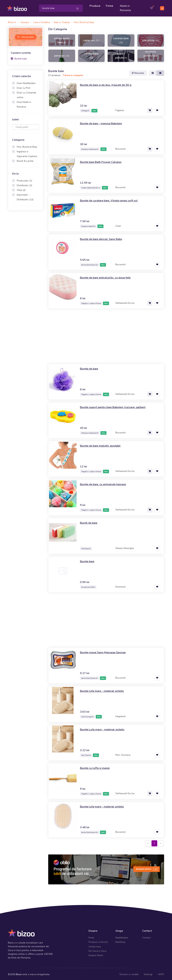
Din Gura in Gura (97, 950)
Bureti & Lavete (25, 160)
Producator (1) (24, 180)
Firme (110, 5)
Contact (146, 936)
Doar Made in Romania (24, 103)
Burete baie (19, 57)
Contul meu (95, 945)
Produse (95, 5)
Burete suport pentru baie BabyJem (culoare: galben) (116, 406)
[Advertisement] (26, 265)
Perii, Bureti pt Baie (27, 146)
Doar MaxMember (26, 82)
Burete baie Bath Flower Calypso (103, 161)
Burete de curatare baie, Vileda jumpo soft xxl (111, 199)
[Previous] (148, 842)
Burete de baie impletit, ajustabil (102, 445)
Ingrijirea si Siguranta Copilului (27, 153)
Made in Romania (126, 8)
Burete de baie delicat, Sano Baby (103, 238)
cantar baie (91, 54)
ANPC (161, 973)
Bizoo (19, 973)
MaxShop (120, 941)
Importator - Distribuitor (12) (25, 196)
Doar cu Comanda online (26, 94)
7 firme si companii (73, 74)
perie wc (62, 55)
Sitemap (148, 973)
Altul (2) (21, 189)
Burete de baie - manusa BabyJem (103, 122)
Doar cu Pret (24, 87)
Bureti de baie (89, 522)
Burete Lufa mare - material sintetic (104, 728)
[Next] (161, 842)
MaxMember (122, 936)
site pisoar (151, 39)
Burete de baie (90, 368)
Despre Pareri (96, 954)
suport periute (121, 55)
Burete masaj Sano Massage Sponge (105, 651)
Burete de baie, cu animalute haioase (105, 483)
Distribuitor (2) (24, 184)
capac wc (91, 39)
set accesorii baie (62, 39)
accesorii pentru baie (151, 54)
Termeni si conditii (129, 973)
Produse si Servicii (98, 941)
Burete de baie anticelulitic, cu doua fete (107, 277)
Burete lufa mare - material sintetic (104, 690)
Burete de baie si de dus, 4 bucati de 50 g (109, 84)
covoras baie (121, 39)
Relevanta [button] (138, 72)
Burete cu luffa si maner (96, 767)
